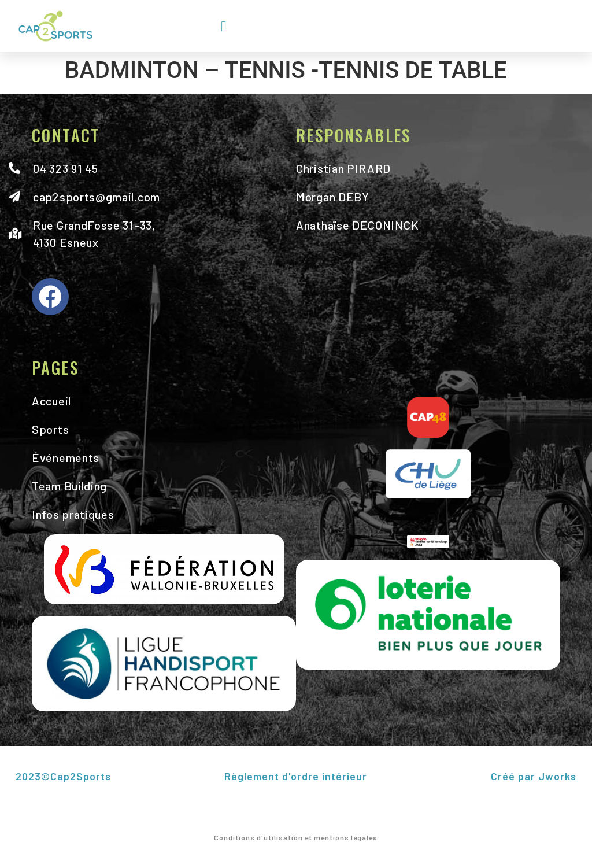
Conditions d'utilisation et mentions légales (296, 837)
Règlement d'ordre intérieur (296, 776)
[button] (224, 26)
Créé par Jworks (534, 776)
